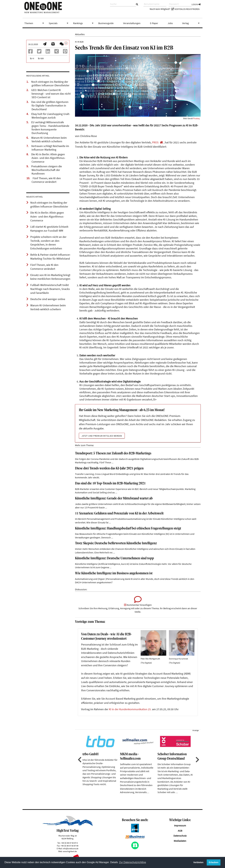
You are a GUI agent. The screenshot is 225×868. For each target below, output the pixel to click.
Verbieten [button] (198, 862)
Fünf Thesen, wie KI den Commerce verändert (46, 180)
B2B (42, 58)
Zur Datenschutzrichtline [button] (133, 862)
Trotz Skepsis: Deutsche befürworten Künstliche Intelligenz (116, 543)
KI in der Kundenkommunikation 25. (130, 709)
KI (33, 58)
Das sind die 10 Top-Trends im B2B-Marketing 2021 (110, 484)
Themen (35, 23)
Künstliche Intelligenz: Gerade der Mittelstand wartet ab (114, 499)
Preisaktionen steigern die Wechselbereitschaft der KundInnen (47, 170)
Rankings (84, 23)
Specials (59, 23)
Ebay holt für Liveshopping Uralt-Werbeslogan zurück (51, 116)
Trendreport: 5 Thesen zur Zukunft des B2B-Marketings (113, 454)
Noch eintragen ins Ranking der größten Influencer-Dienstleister (50, 84)
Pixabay (196, 118)
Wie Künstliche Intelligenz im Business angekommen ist (114, 573)
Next (197, 760)
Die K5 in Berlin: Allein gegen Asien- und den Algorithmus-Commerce (48, 158)
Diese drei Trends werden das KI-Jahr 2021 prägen (109, 469)
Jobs (170, 23)
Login (196, 4)
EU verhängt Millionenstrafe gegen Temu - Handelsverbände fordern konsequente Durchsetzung (50, 128)
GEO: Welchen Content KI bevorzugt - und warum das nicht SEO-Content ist (51, 94)
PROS (155, 142)
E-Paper (154, 23)
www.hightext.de (70, 851)
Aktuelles (80, 34)
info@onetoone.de (71, 848)
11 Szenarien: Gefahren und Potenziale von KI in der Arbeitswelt (119, 514)
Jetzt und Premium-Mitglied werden (102, 436)
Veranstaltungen (132, 23)
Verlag (191, 23)
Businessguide (106, 23)
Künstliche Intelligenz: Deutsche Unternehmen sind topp (114, 558)
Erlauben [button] (214, 862)
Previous (79, 760)
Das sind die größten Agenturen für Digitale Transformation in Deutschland (50, 106)
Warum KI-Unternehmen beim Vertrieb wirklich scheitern (49, 140)
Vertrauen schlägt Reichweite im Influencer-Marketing (50, 148)
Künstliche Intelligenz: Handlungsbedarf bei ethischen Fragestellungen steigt (128, 529)
